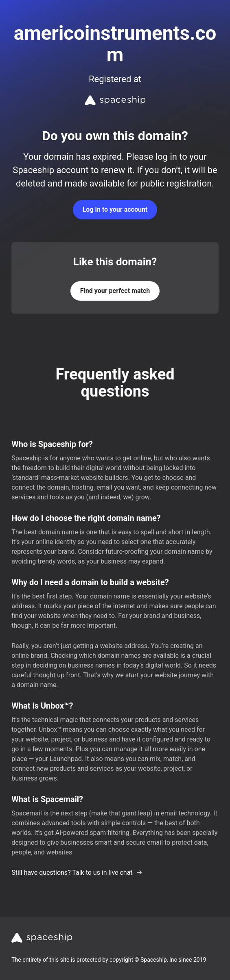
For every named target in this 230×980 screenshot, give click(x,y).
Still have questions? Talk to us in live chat (77, 873)
